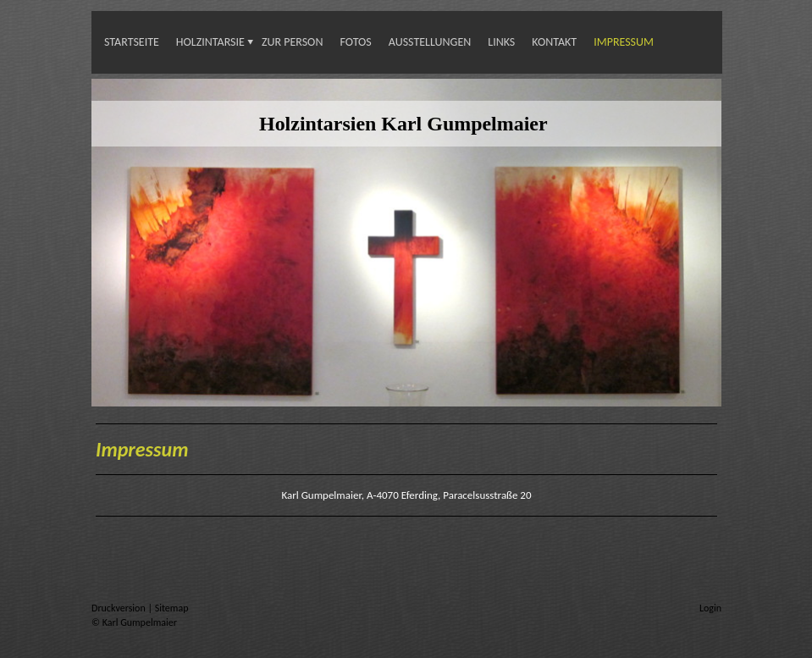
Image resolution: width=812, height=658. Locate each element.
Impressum (624, 42)
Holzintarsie (210, 42)
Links (501, 42)
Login (710, 608)
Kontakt (554, 42)
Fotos (355, 42)
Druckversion (119, 608)
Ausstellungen (430, 42)
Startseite (132, 42)
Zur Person (293, 42)
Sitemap (172, 608)
